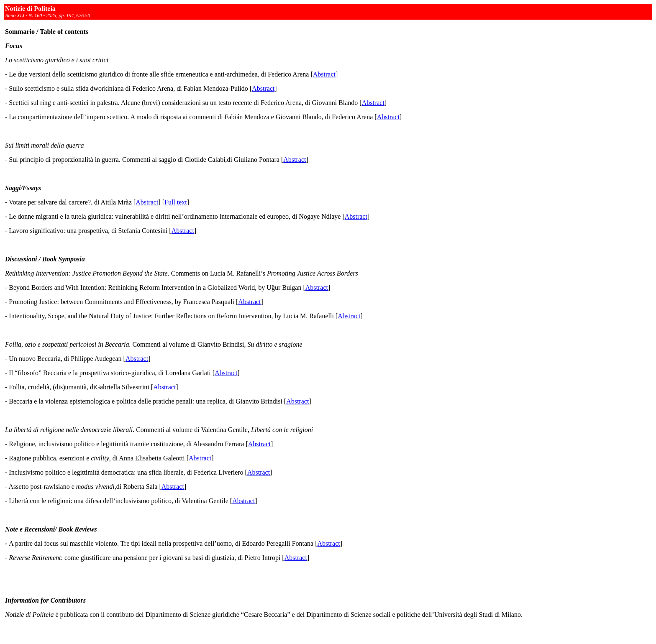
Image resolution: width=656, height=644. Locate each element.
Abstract (324, 74)
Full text (176, 202)
